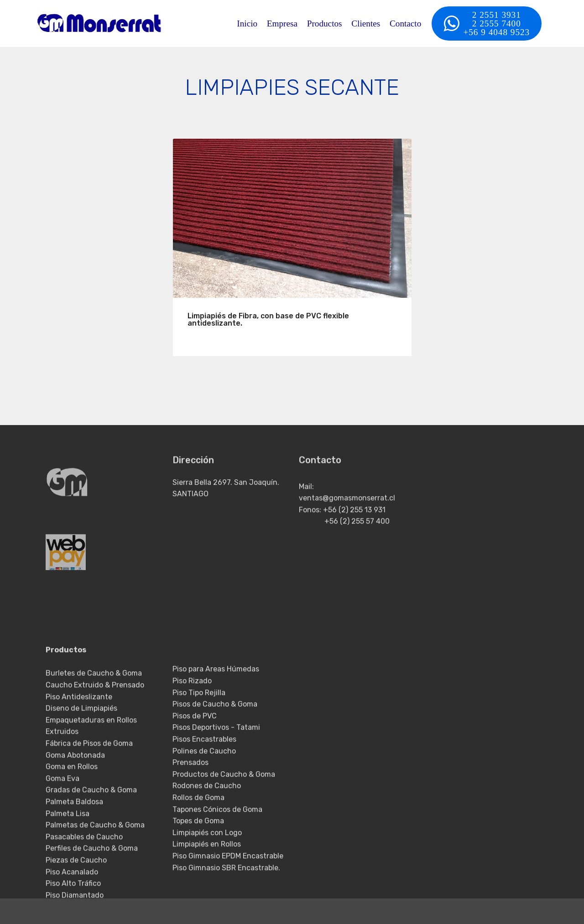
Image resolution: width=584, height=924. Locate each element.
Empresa (282, 23)
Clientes (366, 23)
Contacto (405, 23)
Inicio (247, 23)
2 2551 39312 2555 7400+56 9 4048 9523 (487, 23)
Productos (325, 23)
